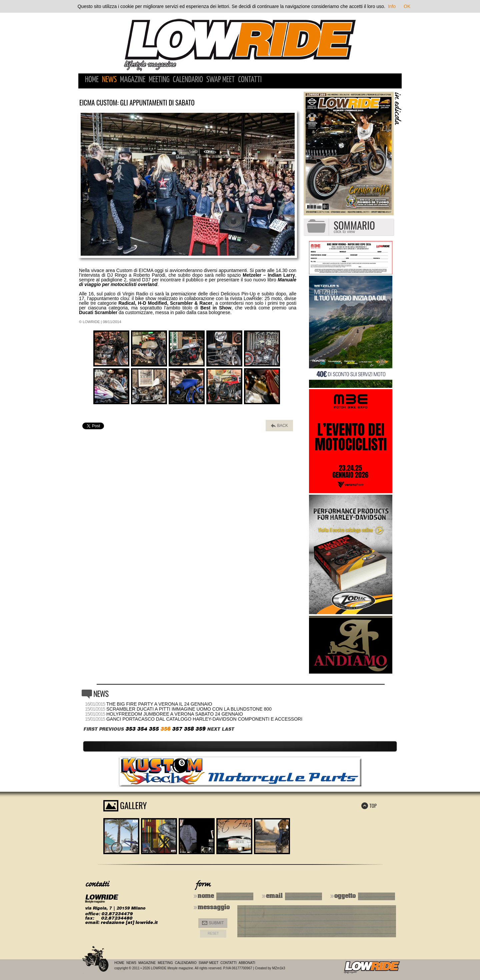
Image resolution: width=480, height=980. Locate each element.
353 (130, 729)
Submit (213, 923)
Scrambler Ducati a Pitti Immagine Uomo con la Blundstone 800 (189, 709)
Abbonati (247, 963)
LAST (228, 729)
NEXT (213, 729)
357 (177, 729)
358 (189, 729)
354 (142, 729)
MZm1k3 (278, 968)
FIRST (90, 729)
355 (154, 729)
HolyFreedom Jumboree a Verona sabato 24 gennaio (175, 714)
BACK (279, 426)
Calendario (188, 80)
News (109, 80)
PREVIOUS (111, 729)
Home (92, 80)
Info (392, 6)
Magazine (133, 80)
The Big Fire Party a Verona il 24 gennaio (159, 704)
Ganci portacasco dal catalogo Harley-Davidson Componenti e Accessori (204, 719)
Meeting (159, 80)
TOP (369, 805)
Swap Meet (220, 80)
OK (407, 6)
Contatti (250, 80)
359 (200, 729)
